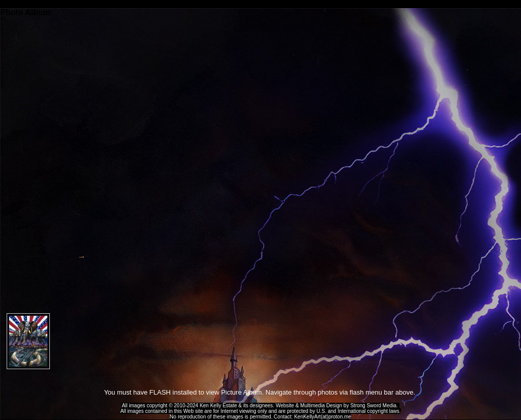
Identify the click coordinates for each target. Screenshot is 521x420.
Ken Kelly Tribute (260, 4)
